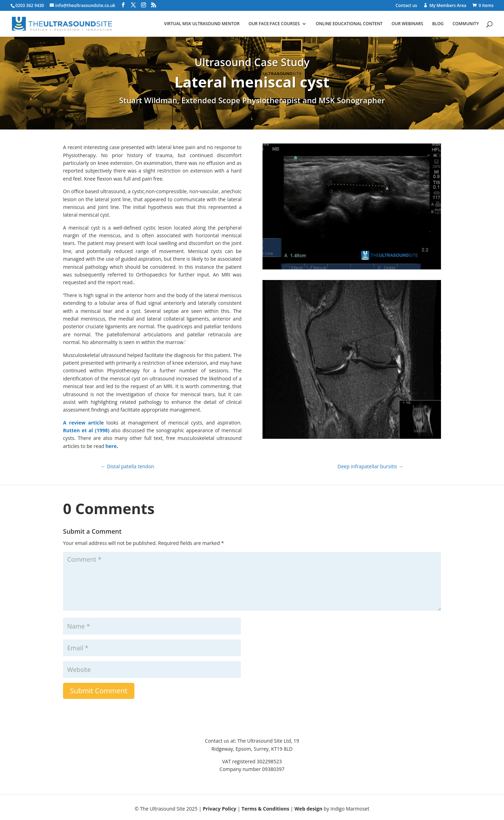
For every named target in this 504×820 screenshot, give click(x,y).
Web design (308, 809)
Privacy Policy (219, 809)
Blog (438, 24)
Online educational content (349, 24)
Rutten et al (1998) (86, 430)
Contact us (406, 6)
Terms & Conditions (265, 809)
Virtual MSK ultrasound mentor (202, 24)
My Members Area (448, 6)
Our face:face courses (274, 24)
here (111, 446)
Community (466, 24)
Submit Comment (99, 691)
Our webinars (407, 24)
